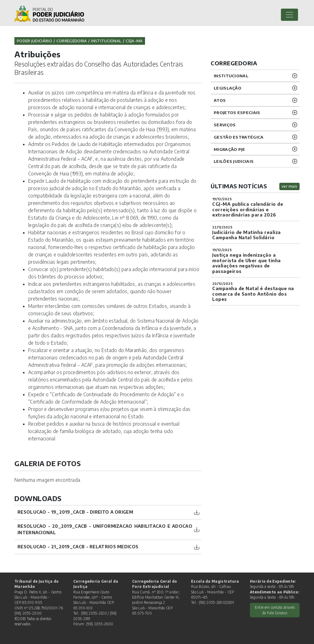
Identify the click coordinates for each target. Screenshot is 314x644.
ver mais (289, 186)
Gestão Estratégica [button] (239, 137)
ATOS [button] (220, 100)
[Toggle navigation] (289, 15)
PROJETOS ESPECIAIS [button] (237, 112)
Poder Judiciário (34, 41)
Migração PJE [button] (230, 149)
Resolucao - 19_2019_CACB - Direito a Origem (75, 512)
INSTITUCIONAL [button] (231, 76)
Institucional (106, 41)
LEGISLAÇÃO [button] (228, 88)
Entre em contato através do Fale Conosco (275, 610)
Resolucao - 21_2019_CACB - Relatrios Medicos (78, 547)
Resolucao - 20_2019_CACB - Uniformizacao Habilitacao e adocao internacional (105, 529)
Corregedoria (72, 41)
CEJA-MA (134, 41)
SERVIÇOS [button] (225, 125)
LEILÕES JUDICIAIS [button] (234, 161)
